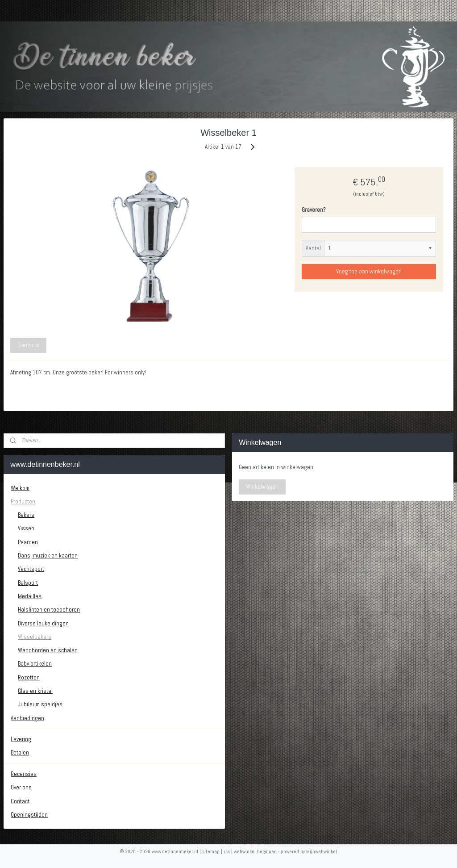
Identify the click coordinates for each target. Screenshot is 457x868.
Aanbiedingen (27, 718)
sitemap (211, 851)
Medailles (30, 596)
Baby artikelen (35, 664)
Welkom (20, 488)
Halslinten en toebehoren (49, 610)
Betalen (20, 753)
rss (227, 851)
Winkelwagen (262, 487)
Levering (21, 739)
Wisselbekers (35, 637)
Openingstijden (29, 815)
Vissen (26, 528)
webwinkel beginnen (255, 851)
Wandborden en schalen (48, 650)
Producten (23, 501)
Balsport (28, 583)
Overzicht (28, 345)
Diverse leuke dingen (43, 623)
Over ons (21, 787)
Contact (20, 801)
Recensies (24, 774)
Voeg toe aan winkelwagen (369, 271)
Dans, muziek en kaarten (48, 556)
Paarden (28, 542)
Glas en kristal (35, 691)
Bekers (26, 515)
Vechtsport (31, 569)
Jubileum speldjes (40, 704)
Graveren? (314, 210)
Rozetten (29, 677)
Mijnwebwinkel (322, 851)
